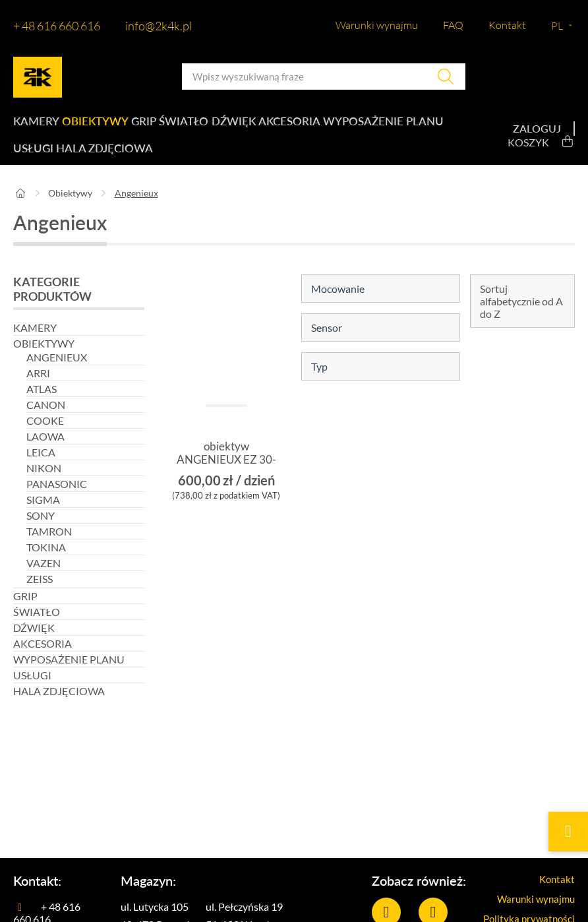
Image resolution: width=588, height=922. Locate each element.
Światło (197, 125)
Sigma (43, 513)
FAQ (453, 25)
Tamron (49, 545)
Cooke (45, 434)
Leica (41, 466)
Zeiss (40, 593)
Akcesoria (313, 125)
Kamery (35, 125)
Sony (41, 529)
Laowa (45, 450)
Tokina (46, 561)
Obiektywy (98, 125)
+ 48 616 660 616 (57, 26)
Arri (38, 387)
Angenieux (57, 371)
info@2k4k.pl (159, 26)
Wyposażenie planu (69, 159)
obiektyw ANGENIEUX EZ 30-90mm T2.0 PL (226, 474)
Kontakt (507, 25)
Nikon (44, 482)
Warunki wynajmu (377, 25)
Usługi (154, 159)
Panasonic (57, 498)
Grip (151, 125)
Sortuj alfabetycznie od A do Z (521, 315)
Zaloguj (537, 136)
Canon (46, 418)
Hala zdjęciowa (230, 159)
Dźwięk (252, 125)
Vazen (44, 577)
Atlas (42, 403)
